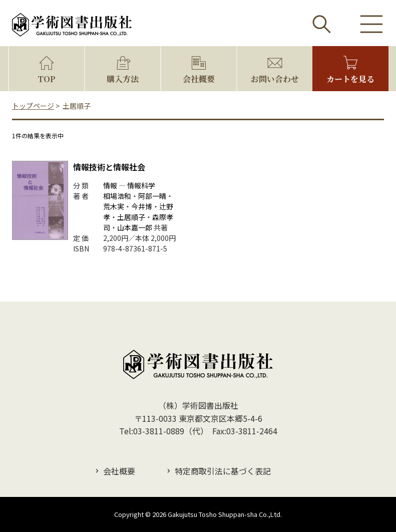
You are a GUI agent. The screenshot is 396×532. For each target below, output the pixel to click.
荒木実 (114, 206)
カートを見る (350, 79)
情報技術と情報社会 (109, 167)
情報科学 (141, 185)
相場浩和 (117, 196)
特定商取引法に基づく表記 (223, 471)
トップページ (33, 106)
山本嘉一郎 (135, 227)
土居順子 (131, 217)
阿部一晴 (152, 196)
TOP (47, 79)
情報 (110, 185)
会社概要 (199, 79)
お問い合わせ (275, 79)
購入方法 (123, 79)
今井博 (142, 206)
